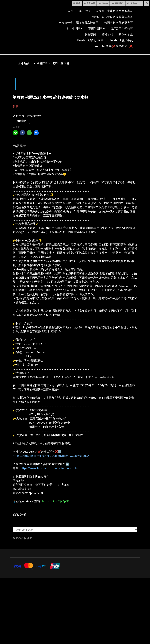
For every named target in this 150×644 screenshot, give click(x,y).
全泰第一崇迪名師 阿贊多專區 (114, 11)
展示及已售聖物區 (122, 28)
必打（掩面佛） (62, 63)
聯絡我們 (107, 34)
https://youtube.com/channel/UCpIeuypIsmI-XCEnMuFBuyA (51, 456)
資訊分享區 (126, 34)
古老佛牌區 (74, 28)
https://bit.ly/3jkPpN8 (56, 501)
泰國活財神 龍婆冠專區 (119, 23)
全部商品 (24, 63)
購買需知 (90, 34)
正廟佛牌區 (96, 28)
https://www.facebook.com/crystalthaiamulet (49, 468)
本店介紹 (84, 11)
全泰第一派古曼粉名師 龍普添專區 (112, 17)
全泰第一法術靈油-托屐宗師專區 (78, 23)
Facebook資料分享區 (90, 40)
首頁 (70, 11)
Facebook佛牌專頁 (121, 40)
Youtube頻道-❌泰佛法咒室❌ (114, 46)
